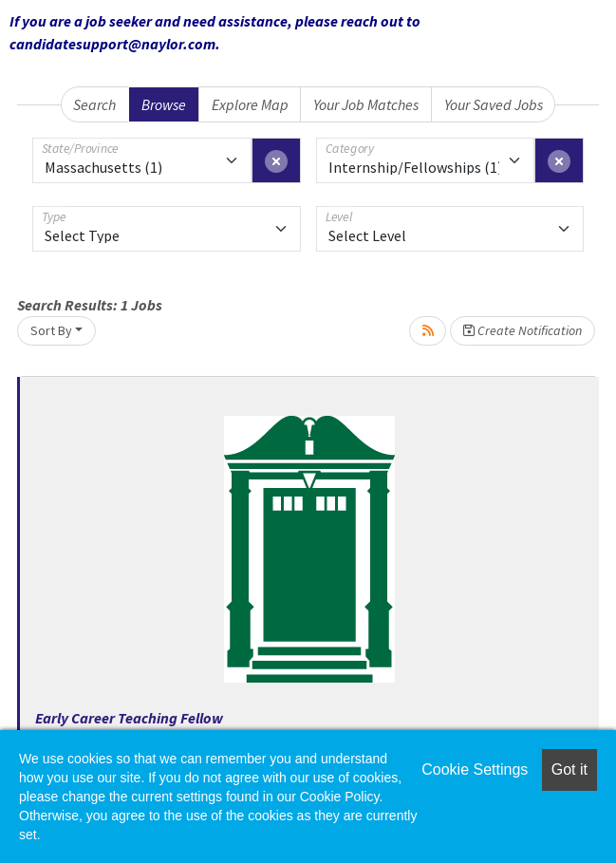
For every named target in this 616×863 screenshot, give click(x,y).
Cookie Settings (475, 769)
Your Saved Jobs (494, 104)
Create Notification (523, 330)
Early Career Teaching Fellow (129, 718)
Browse (164, 104)
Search (94, 104)
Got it (569, 769)
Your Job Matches (366, 104)
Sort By (51, 330)
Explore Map (250, 104)
